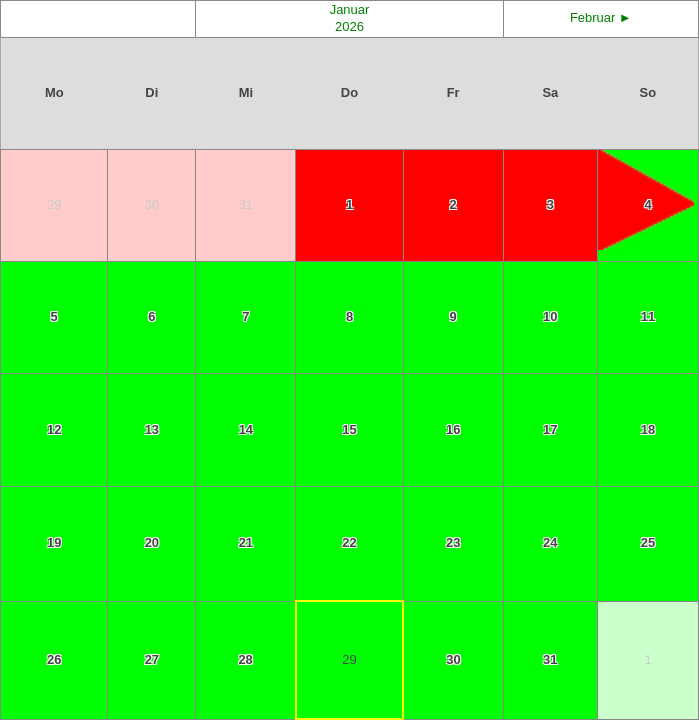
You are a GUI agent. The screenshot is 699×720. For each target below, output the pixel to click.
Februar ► (601, 17)
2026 (349, 26)
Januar (350, 9)
